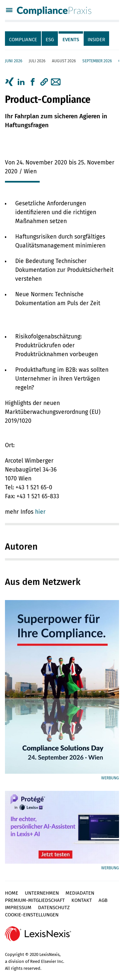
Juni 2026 (14, 61)
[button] (44, 82)
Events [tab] (71, 40)
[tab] (23, 39)
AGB (103, 900)
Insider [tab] (96, 40)
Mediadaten (80, 893)
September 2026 (97, 61)
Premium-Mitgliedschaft (35, 900)
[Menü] (9, 11)
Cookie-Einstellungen (32, 915)
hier (40, 512)
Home (12, 893)
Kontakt (82, 900)
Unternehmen (42, 893)
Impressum (18, 908)
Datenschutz (54, 908)
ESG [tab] (50, 40)
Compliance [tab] (23, 40)
